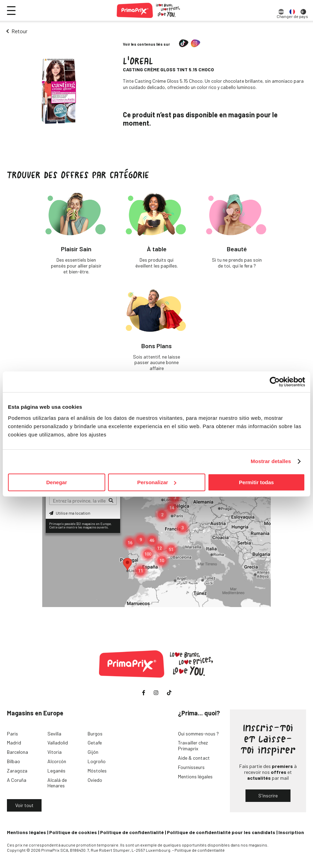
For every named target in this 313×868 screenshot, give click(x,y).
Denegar (56, 482)
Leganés (56, 771)
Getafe (95, 743)
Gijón (93, 752)
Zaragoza (17, 771)
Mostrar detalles (271, 461)
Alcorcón (57, 761)
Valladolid (58, 743)
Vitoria (55, 752)
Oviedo (95, 780)
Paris (12, 734)
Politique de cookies (73, 832)
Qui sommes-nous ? (198, 734)
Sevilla (54, 734)
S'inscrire (268, 795)
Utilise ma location (70, 513)
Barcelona (17, 752)
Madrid (14, 743)
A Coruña (17, 780)
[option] (281, 10)
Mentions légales (195, 776)
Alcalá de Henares (57, 783)
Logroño (97, 761)
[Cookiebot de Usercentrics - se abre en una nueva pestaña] (275, 382)
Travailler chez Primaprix (193, 745)
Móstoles (97, 771)
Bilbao (14, 761)
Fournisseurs (191, 767)
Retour (19, 31)
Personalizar (157, 482)
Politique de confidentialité (132, 832)
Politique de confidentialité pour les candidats (221, 832)
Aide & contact (194, 758)
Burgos (95, 734)
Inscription (291, 832)
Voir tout (24, 805)
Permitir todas (256, 482)
